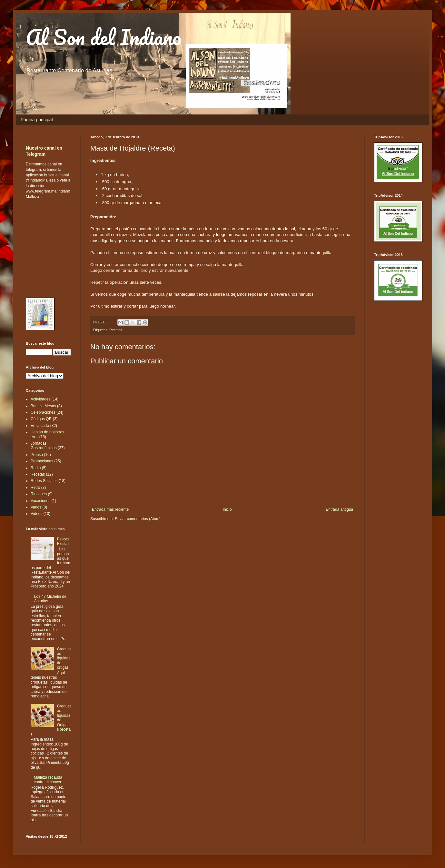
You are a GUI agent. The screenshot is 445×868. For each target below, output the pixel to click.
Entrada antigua (339, 509)
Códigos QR (41, 419)
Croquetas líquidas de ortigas (64, 658)
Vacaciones (40, 501)
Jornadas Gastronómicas (44, 446)
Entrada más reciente (110, 509)
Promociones (42, 461)
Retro (35, 488)
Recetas (116, 330)
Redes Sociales (44, 481)
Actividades (40, 399)
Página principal (37, 120)
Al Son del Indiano (104, 37)
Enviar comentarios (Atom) (138, 519)
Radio (36, 468)
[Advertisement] (45, 248)
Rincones (39, 494)
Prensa (37, 455)
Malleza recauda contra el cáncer (48, 780)
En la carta (40, 426)
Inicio (227, 509)
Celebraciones (43, 412)
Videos (36, 514)
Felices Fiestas (63, 541)
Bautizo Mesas (43, 406)
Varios (36, 507)
